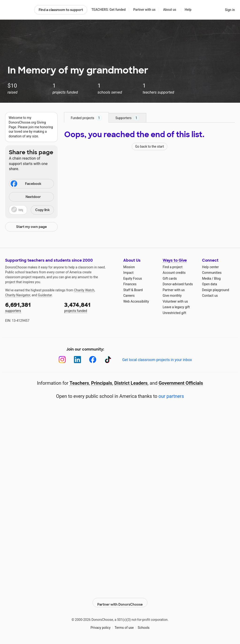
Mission (129, 267)
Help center (210, 267)
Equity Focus (133, 278)
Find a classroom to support (61, 10)
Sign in (230, 10)
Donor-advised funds (178, 284)
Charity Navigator (18, 295)
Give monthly (172, 296)
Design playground (216, 290)
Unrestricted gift (174, 313)
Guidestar (45, 295)
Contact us (210, 296)
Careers (129, 296)
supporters (31, 307)
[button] (31, 210)
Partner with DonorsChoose (120, 600)
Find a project (172, 267)
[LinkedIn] (77, 360)
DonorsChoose (18, 10)
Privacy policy (100, 625)
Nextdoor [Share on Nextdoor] (26, 197)
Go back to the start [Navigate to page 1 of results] (150, 146)
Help (188, 10)
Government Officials (181, 383)
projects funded (90, 307)
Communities (212, 273)
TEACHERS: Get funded (109, 10)
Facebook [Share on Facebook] (26, 184)
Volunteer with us (175, 301)
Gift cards (170, 278)
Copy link (42, 210)
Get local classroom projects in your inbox (157, 360)
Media (207, 278)
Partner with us (144, 10)
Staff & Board (133, 290)
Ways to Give (175, 260)
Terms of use (124, 625)
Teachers (79, 383)
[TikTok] (108, 360)
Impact (128, 273)
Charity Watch (84, 290)
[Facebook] (93, 360)
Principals (102, 383)
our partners (171, 396)
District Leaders (131, 383)
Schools (144, 625)
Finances (130, 284)
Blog (217, 278)
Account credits (174, 273)
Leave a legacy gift (176, 307)
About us (170, 10)
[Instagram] (62, 360)
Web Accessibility (136, 301)
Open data (210, 284)
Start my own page (32, 227)
